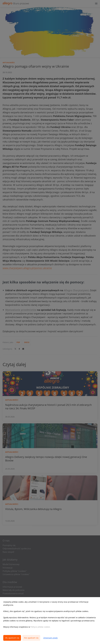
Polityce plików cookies (40, 627)
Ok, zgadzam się (12, 638)
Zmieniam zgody (51, 638)
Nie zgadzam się (31, 638)
